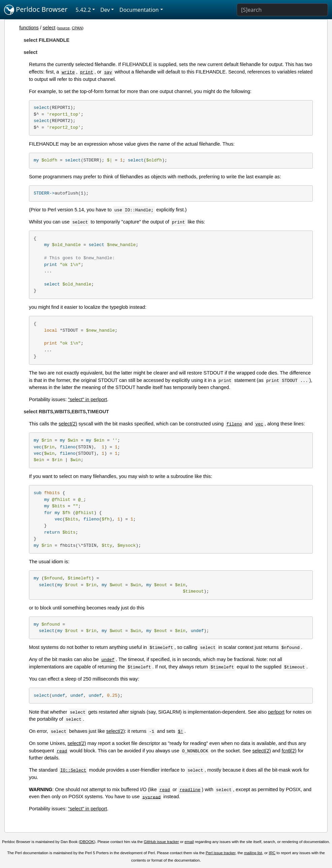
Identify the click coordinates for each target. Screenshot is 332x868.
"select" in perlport (88, 399)
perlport (276, 712)
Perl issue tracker (221, 853)
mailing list (253, 853)
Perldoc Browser (36, 10)
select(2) (68, 424)
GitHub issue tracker (161, 842)
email (189, 842)
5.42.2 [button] (83, 10)
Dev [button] (105, 10)
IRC (272, 853)
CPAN (77, 28)
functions (29, 28)
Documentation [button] (139, 10)
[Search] (282, 10)
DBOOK (87, 842)
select (49, 28)
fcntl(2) (289, 751)
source (64, 28)
